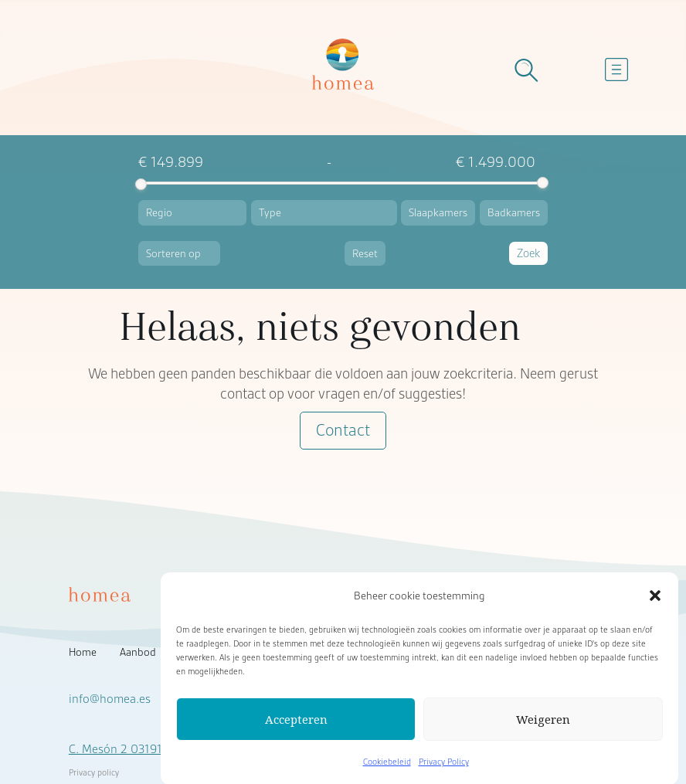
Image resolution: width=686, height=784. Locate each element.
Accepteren (296, 726)
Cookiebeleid (387, 769)
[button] (655, 602)
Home (83, 652)
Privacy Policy (444, 769)
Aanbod (138, 652)
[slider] (141, 184)
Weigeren (543, 726)
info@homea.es (110, 699)
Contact (343, 431)
